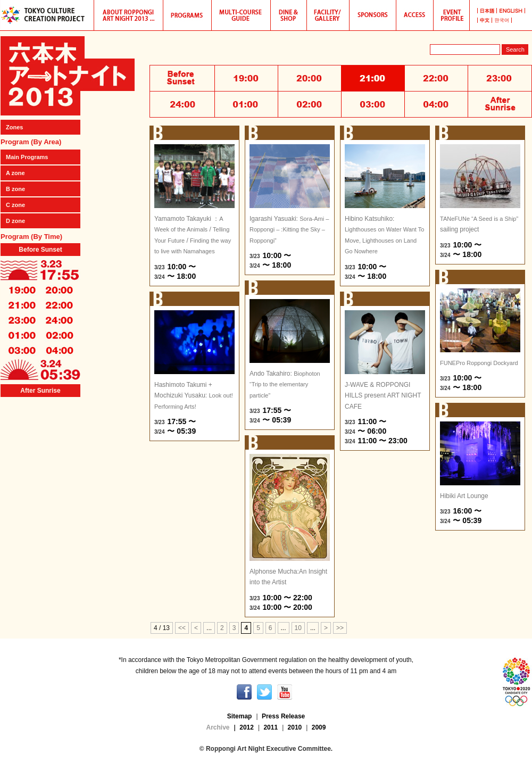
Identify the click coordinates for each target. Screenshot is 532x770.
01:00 (22, 335)
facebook (244, 692)
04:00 (59, 350)
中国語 (485, 20)
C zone (15, 205)
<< (182, 628)
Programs (188, 15)
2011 (271, 727)
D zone (15, 221)
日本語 (487, 11)
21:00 (22, 305)
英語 (511, 11)
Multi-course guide (241, 15)
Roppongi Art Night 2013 (68, 76)
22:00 (59, 305)
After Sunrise (40, 391)
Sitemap (240, 716)
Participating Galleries (328, 15)
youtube (285, 692)
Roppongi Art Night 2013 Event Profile (452, 15)
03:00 (22, 350)
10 (298, 628)
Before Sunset (40, 250)
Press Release (283, 716)
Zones (14, 127)
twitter (264, 692)
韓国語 (502, 20)
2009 (319, 727)
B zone (15, 189)
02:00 (59, 335)
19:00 (22, 290)
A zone (15, 173)
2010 (295, 727)
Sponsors (373, 15)
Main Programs (27, 157)
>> (340, 628)
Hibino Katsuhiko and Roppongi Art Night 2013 (129, 15)
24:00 (59, 320)
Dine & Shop (289, 15)
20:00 (59, 290)
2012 (247, 727)
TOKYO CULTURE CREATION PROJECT (47, 15)
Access (415, 15)
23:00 (22, 320)
